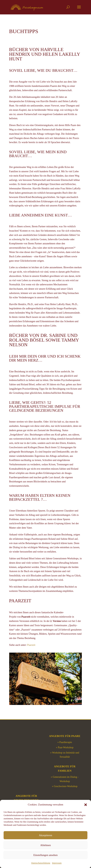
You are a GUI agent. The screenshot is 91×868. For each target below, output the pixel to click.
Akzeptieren (45, 835)
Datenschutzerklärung (41, 863)
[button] (86, 805)
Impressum (57, 863)
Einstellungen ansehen (46, 855)
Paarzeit (31, 645)
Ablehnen (45, 845)
